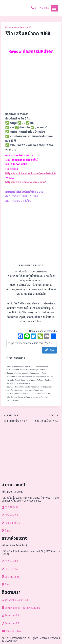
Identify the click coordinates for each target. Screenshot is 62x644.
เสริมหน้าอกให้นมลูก (31, 397)
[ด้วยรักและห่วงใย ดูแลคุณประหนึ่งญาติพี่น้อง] (12, 8)
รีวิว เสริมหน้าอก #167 (16, 418)
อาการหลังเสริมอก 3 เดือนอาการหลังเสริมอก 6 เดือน (24, 380)
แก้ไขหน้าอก (43, 397)
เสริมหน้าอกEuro (12, 383)
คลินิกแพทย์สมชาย (43, 367)
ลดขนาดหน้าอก (40, 373)
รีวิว (31, 27)
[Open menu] (54, 8)
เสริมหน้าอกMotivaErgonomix (40, 387)
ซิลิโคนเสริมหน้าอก (12, 370)
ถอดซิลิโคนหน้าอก (26, 370)
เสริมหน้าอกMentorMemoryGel (17, 387)
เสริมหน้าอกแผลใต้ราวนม (14, 397)
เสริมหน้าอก (47, 380)
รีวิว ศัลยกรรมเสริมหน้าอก (17, 27)
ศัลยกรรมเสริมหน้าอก (13, 377)
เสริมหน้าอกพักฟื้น (12, 394)
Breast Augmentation (14, 367)
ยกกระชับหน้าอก (28, 373)
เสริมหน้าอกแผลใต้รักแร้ (42, 394)
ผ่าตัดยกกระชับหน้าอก (13, 373)
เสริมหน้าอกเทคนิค (26, 394)
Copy (50, 350)
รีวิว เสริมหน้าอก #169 (46, 418)
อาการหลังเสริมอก (28, 377)
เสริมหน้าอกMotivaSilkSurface (17, 390)
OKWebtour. (11, 641)
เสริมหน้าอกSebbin (36, 390)
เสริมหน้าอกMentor (26, 383)
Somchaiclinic (29, 367)
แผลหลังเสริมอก (12, 401)
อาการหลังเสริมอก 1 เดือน (45, 377)
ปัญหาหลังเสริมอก (40, 370)
